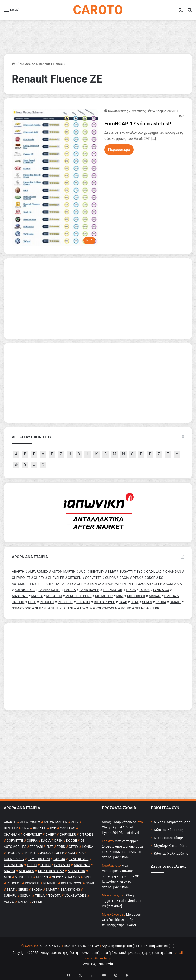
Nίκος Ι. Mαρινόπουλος (119, 822)
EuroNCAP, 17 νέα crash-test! (138, 124)
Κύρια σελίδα (24, 64)
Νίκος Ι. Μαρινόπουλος (172, 822)
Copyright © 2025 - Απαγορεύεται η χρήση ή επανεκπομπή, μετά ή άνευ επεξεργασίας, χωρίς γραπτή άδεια (92, 953)
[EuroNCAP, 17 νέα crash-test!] (55, 177)
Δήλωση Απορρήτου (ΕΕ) (120, 946)
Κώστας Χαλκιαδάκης (171, 853)
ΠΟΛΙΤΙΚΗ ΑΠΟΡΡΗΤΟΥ (82, 946)
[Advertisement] (98, 667)
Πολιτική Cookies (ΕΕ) (158, 946)
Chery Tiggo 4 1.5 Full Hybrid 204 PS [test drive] (121, 901)
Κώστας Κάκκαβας (169, 830)
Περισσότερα (119, 150)
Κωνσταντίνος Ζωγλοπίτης (127, 111)
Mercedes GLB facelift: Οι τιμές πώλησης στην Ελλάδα (121, 920)
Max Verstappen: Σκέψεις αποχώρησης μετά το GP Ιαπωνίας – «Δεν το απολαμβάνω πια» (120, 876)
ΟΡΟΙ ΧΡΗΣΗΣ (51, 946)
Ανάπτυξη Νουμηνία (98, 964)
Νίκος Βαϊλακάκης (168, 838)
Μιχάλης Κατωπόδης (171, 845)
